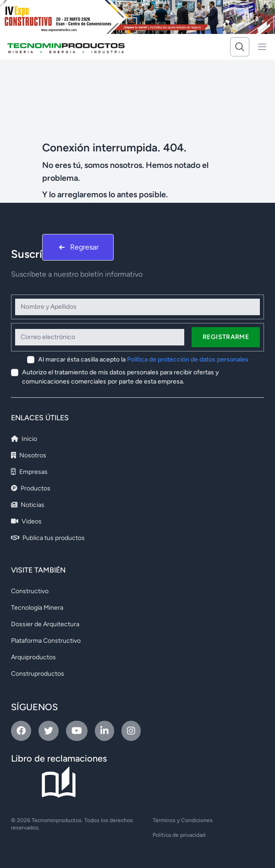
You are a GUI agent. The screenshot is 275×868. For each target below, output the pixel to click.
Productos (31, 488)
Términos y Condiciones (183, 820)
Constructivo (30, 591)
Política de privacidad (179, 835)
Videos (26, 521)
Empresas (29, 472)
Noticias (28, 505)
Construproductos (38, 674)
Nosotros (29, 455)
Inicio (24, 439)
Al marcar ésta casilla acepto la (143, 359)
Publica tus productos (48, 538)
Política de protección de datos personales (188, 359)
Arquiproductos (33, 657)
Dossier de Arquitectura (45, 624)
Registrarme (226, 337)
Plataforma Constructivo (46, 641)
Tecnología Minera (37, 608)
